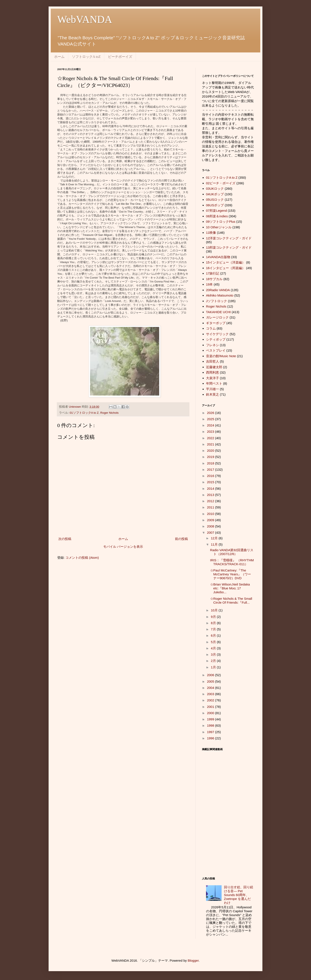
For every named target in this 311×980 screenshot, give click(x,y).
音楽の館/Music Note (221, 356)
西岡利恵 (213, 372)
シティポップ (216, 339)
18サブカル (214, 279)
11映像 (211, 233)
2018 (211, 463)
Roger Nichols (109, 413)
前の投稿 (181, 539)
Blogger (193, 960)
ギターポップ (216, 323)
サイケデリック (217, 334)
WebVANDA (85, 19)
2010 (211, 514)
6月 (214, 635)
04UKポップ (215, 194)
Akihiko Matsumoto (220, 295)
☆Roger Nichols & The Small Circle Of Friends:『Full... (231, 600)
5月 (214, 642)
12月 (215, 538)
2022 (211, 438)
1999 (211, 719)
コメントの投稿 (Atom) (82, 558)
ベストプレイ (216, 350)
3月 (214, 654)
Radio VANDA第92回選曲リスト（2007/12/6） (232, 552)
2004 (211, 688)
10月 (215, 610)
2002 (211, 700)
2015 (211, 482)
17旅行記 (213, 273)
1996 (211, 738)
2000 (211, 713)
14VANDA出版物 (218, 257)
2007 (211, 533)
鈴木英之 (213, 394)
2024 (211, 425)
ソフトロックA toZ (86, 57)
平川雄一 (213, 389)
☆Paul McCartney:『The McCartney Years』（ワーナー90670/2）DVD (231, 574)
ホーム (59, 57)
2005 (211, 681)
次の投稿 (65, 539)
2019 (211, 457)
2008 (211, 526)
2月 (214, 661)
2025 (211, 419)
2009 (211, 520)
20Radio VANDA (218, 290)
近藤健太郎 (214, 367)
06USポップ (215, 205)
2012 (211, 501)
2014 (211, 488)
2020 (211, 451)
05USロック (215, 200)
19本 (209, 284)
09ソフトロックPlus (221, 222)
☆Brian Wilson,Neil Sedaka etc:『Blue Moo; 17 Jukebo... (230, 588)
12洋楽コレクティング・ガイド (229, 238)
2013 (211, 495)
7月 (214, 629)
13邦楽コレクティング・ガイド (229, 247)
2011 (211, 507)
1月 (214, 667)
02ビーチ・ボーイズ (221, 183)
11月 (215, 544)
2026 (211, 413)
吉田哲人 (213, 361)
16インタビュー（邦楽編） (226, 268)
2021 (211, 444)
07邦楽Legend (217, 211)
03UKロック (215, 189)
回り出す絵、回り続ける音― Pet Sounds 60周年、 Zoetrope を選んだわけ (239, 895)
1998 (211, 725)
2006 (211, 675)
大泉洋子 (213, 378)
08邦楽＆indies (217, 216)
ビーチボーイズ (120, 57)
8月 (214, 623)
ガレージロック (217, 317)
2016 (211, 476)
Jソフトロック (217, 301)
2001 (211, 707)
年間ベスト (214, 383)
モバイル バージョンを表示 (123, 547)
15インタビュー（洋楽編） (226, 262)
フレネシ (213, 345)
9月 (214, 617)
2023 (211, 432)
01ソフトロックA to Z (84, 413)
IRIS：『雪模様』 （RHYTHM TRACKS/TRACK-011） (232, 562)
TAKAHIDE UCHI (218, 312)
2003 (211, 694)
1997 (211, 732)
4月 (214, 648)
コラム (211, 328)
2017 (211, 469)
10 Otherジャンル (219, 227)
